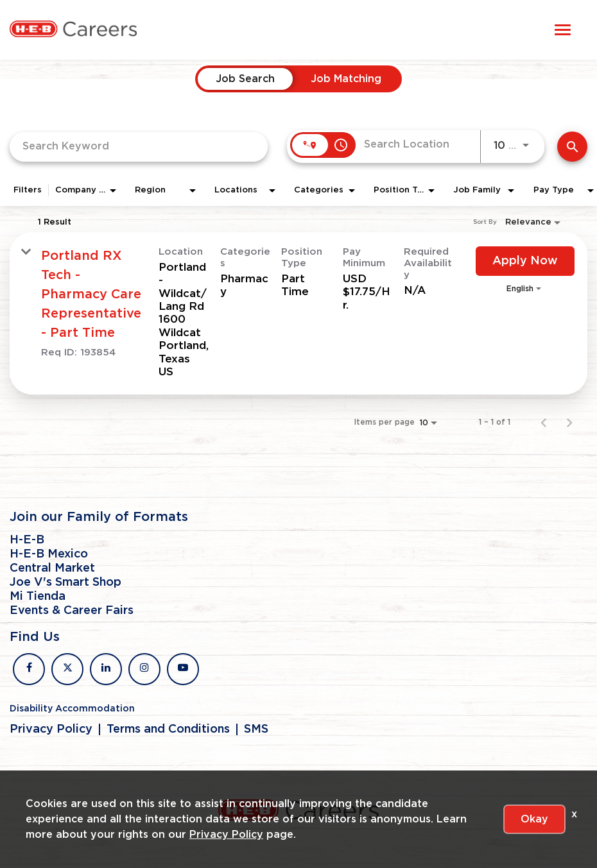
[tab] (245, 79)
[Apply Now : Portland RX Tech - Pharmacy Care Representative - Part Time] (525, 261)
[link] (298, 314)
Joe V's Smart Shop (65, 583)
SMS (256, 729)
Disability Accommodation (72, 709)
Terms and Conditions (168, 729)
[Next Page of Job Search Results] (569, 422)
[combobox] (139, 147)
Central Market (52, 568)
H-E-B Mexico (49, 554)
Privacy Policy (51, 729)
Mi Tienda (38, 597)
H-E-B (27, 540)
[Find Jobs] (572, 147)
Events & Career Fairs (72, 611)
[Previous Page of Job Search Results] (544, 422)
